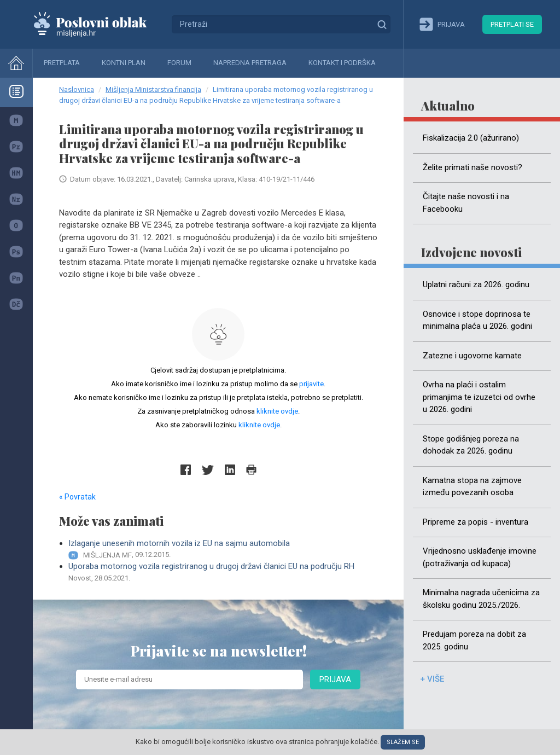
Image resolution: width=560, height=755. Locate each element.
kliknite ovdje (277, 411)
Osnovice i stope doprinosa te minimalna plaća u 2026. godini (477, 320)
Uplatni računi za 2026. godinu (476, 284)
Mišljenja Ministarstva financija (153, 89)
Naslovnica (77, 89)
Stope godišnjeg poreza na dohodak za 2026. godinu (471, 445)
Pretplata (62, 63)
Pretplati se (512, 24)
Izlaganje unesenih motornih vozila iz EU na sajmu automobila (223, 550)
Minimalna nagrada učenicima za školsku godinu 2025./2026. (481, 599)
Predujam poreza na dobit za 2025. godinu (474, 640)
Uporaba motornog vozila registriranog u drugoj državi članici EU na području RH (223, 572)
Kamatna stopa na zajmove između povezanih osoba (472, 487)
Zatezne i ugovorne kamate (472, 356)
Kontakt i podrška (342, 63)
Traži (382, 24)
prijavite (311, 384)
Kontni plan (124, 63)
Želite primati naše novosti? (472, 167)
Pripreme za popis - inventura (476, 522)
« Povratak (77, 497)
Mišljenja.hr (98, 24)
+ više (432, 679)
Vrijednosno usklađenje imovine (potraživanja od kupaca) (480, 557)
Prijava (335, 679)
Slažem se (403, 742)
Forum (179, 63)
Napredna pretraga (250, 63)
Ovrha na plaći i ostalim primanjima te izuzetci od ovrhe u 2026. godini (479, 397)
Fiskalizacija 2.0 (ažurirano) (471, 138)
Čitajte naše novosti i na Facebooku (466, 203)
